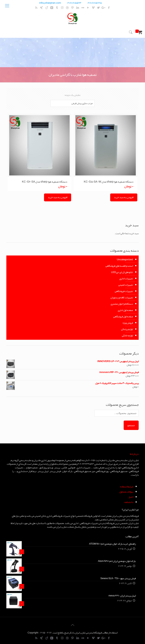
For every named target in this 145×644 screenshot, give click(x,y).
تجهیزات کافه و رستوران (122, 298)
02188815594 (74, 3)
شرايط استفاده (127, 487)
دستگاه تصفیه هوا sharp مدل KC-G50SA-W (109, 182)
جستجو (131, 425)
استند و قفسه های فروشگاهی (119, 266)
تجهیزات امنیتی (126, 285)
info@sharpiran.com (50, 3)
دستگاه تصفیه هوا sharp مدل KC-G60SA (45, 182)
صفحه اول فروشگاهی (123, 317)
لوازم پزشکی (127, 329)
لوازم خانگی (127, 336)
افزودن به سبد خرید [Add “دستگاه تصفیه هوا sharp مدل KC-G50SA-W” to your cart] (124, 197)
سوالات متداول (126, 492)
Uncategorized (125, 260)
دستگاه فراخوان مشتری (122, 304)
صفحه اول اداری (125, 310)
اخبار (131, 497)
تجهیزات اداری (126, 279)
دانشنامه (129, 502)
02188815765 (94, 3)
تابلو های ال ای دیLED (122, 272)
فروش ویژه (128, 323)
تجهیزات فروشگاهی (124, 291)
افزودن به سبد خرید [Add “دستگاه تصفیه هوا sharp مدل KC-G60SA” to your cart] (58, 197)
